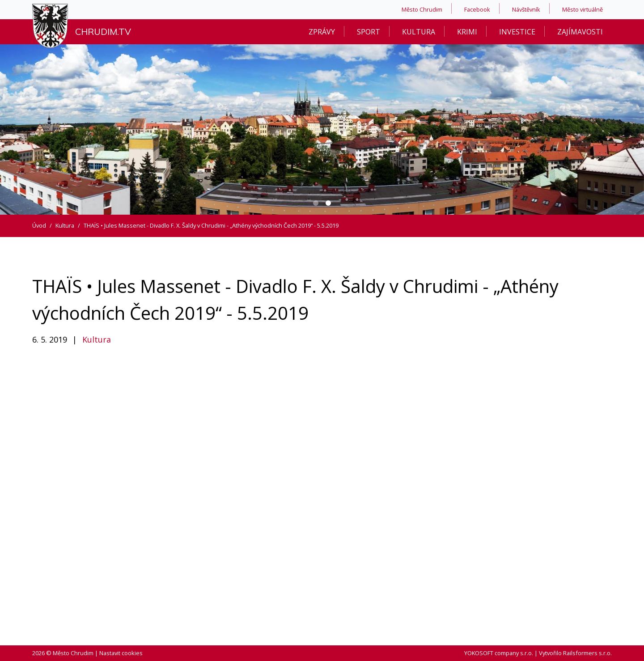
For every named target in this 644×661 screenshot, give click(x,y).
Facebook (477, 9)
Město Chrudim (422, 9)
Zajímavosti (580, 32)
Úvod (39, 225)
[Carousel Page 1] (316, 203)
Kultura (419, 32)
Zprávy (322, 32)
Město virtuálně (583, 9)
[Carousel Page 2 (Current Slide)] (328, 203)
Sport (369, 32)
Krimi (467, 32)
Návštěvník (526, 9)
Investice (517, 32)
